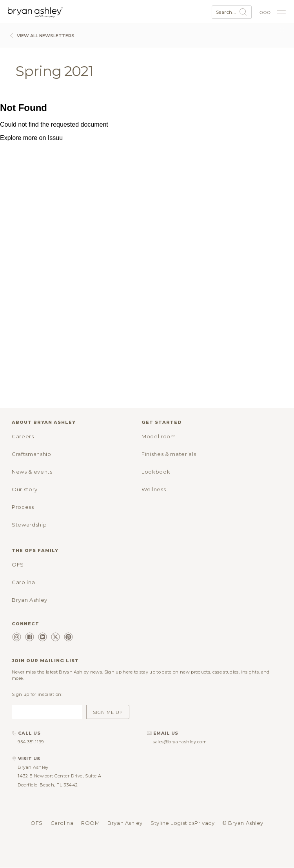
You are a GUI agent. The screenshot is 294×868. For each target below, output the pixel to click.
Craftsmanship (31, 454)
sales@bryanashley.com (180, 742)
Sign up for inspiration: (37, 694)
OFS (18, 565)
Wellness (154, 489)
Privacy (204, 823)
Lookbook (156, 472)
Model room (159, 436)
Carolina (23, 582)
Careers (23, 436)
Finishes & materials (169, 454)
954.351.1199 (31, 742)
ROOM (90, 823)
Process (23, 507)
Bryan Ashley (30, 600)
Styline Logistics (172, 823)
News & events (32, 472)
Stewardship (29, 525)
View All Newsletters (41, 36)
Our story (25, 489)
